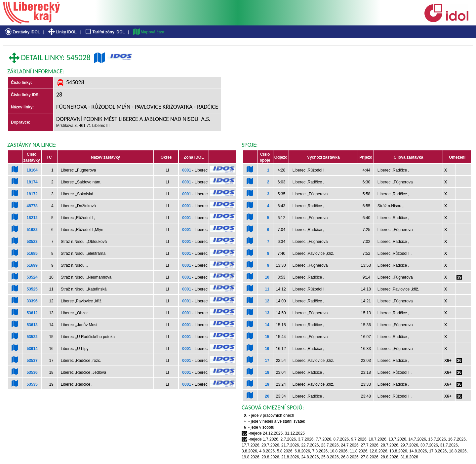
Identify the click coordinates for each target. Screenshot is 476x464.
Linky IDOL (62, 32)
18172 (32, 194)
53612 (32, 313)
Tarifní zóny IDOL (104, 32)
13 (267, 313)
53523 (32, 242)
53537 (32, 361)
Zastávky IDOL (22, 32)
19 (267, 384)
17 (267, 361)
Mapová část (148, 32)
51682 (32, 230)
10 (267, 277)
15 (267, 337)
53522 (32, 337)
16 (267, 349)
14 (267, 325)
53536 (32, 372)
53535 (32, 384)
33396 (32, 301)
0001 (187, 170)
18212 (32, 218)
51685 (32, 253)
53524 (32, 277)
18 (267, 372)
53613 (32, 325)
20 (267, 396)
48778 (32, 206)
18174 (32, 182)
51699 (32, 265)
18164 (32, 170)
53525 (32, 289)
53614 (32, 349)
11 (267, 289)
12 (267, 301)
